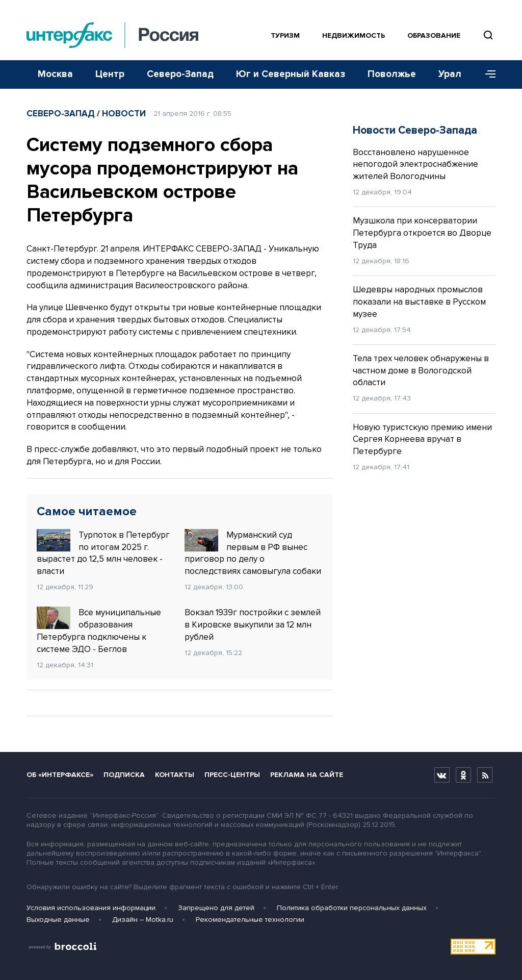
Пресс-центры (232, 775)
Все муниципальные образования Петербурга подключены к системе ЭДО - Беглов (99, 630)
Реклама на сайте (307, 775)
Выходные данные (58, 920)
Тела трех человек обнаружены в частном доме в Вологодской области (421, 371)
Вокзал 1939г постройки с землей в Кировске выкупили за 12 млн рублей (253, 625)
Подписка (124, 775)
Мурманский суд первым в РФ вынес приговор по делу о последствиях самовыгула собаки (253, 553)
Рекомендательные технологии (250, 920)
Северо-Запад (180, 74)
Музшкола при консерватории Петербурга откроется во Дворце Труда (422, 233)
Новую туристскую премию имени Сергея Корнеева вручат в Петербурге (422, 439)
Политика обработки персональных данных (352, 908)
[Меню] (487, 74)
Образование (434, 35)
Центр (110, 74)
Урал (450, 74)
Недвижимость (354, 35)
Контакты (175, 775)
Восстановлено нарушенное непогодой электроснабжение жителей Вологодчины (415, 165)
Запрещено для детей (216, 908)
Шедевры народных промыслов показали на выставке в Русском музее (419, 302)
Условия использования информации (91, 908)
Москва (55, 74)
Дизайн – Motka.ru (143, 920)
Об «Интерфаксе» (60, 775)
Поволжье (392, 74)
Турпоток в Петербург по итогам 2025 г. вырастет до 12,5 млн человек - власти (103, 553)
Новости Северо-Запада (415, 130)
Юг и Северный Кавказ (291, 74)
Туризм (285, 35)
